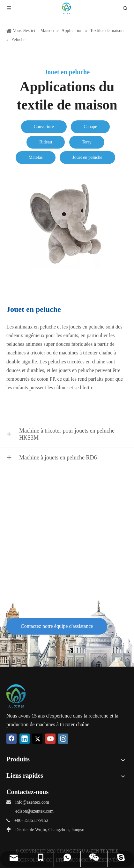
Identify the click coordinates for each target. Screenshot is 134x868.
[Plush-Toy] (67, 224)
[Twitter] (37, 739)
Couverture (44, 127)
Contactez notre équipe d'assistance (57, 626)
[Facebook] (11, 739)
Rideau (46, 142)
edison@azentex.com (34, 811)
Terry (87, 142)
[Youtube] (50, 739)
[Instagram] (63, 739)
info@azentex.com (32, 802)
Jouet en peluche (87, 157)
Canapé (90, 127)
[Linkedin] (25, 739)
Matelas (35, 157)
